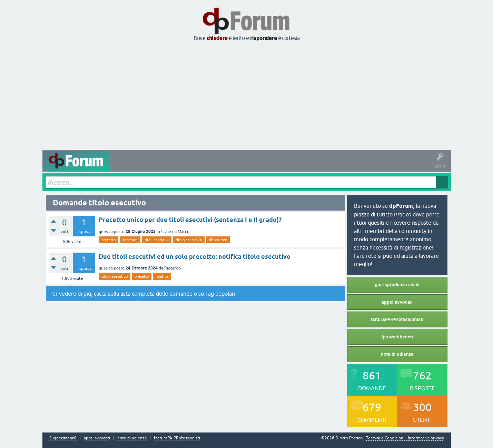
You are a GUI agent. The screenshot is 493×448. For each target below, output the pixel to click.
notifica (162, 276)
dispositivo (218, 240)
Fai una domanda (283, 166)
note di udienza (397, 354)
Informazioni (319, 166)
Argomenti (228, 166)
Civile (166, 232)
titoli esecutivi (157, 240)
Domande (145, 166)
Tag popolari (220, 294)
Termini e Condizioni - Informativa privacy (405, 438)
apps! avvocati (397, 302)
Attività (122, 166)
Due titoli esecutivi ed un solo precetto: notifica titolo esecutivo (195, 257)
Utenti (253, 166)
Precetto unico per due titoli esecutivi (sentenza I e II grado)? (190, 220)
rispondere (264, 38)
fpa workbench (397, 337)
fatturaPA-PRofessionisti (397, 319)
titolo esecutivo (189, 240)
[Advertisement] (247, 96)
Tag (204, 166)
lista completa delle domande (156, 294)
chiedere (217, 38)
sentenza (130, 240)
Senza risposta (175, 166)
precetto (109, 240)
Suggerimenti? (63, 438)
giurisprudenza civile (397, 284)
